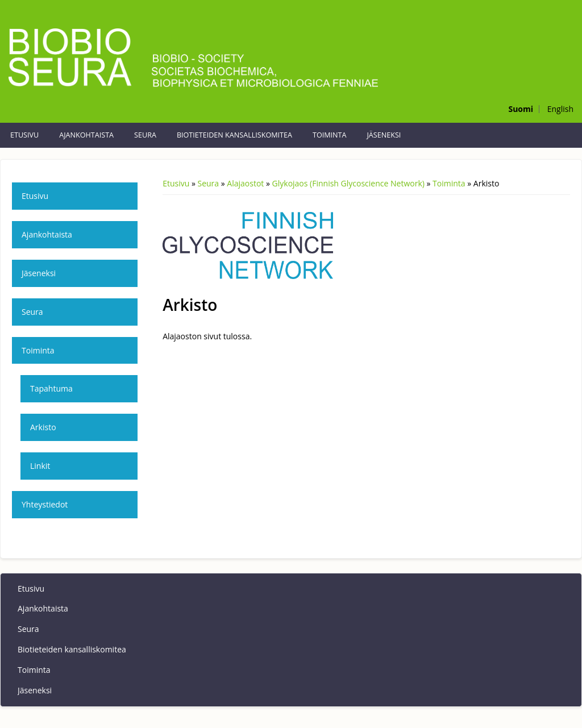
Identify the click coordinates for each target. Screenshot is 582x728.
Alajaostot (245, 183)
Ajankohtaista (86, 135)
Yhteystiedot (45, 504)
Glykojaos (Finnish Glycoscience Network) (348, 183)
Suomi (521, 109)
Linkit (40, 466)
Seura (145, 135)
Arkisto (43, 427)
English (560, 109)
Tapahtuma (51, 388)
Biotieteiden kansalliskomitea (234, 135)
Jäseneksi (384, 135)
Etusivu (24, 135)
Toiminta (329, 135)
